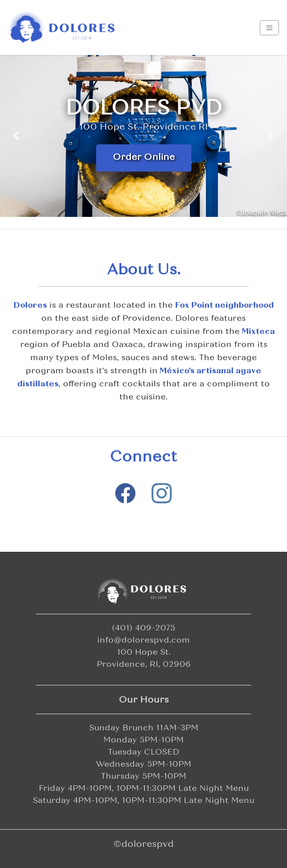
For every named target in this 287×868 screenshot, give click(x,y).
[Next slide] (271, 136)
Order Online (144, 158)
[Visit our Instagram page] (162, 493)
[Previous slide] (16, 136)
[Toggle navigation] (269, 28)
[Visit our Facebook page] (125, 493)
